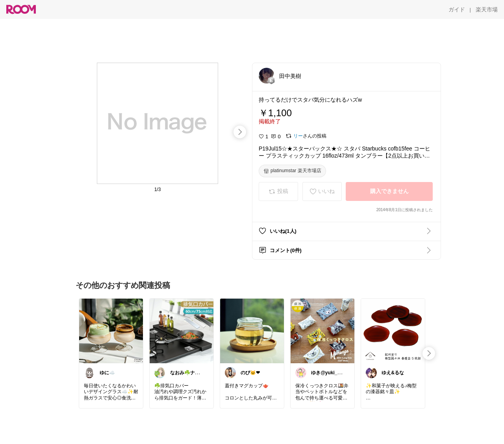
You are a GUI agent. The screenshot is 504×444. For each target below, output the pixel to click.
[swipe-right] (240, 132)
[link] (111, 331)
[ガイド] (457, 9)
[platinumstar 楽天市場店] (292, 171)
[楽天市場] (487, 9)
